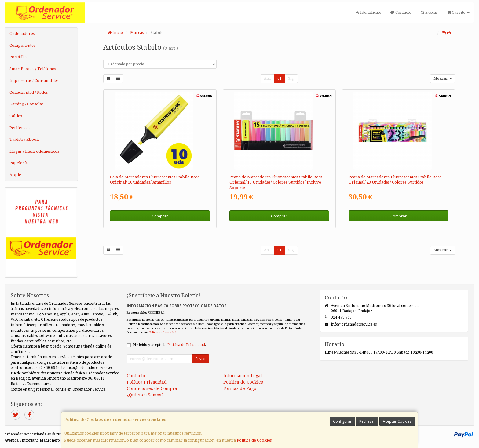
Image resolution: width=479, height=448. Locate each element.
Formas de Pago (240, 388)
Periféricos (20, 128)
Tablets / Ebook (24, 139)
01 (280, 78)
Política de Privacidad (163, 332)
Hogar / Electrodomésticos (34, 151)
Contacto (401, 12)
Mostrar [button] (443, 78)
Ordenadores (22, 33)
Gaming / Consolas (26, 104)
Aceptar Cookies (397, 421)
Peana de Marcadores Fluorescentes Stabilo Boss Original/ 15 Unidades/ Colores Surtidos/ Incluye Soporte (276, 182)
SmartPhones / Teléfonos (33, 69)
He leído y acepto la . (170, 345)
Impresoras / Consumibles (34, 80)
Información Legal (243, 376)
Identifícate (369, 12)
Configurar (342, 421)
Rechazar (367, 421)
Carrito (458, 12)
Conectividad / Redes (29, 92)
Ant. (267, 78)
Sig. (291, 78)
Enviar (201, 359)
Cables (16, 116)
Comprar (160, 216)
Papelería (19, 163)
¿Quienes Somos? (145, 395)
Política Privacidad (147, 382)
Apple (15, 175)
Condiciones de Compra (152, 388)
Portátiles (18, 57)
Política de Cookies (254, 440)
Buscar (429, 12)
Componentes (22, 45)
